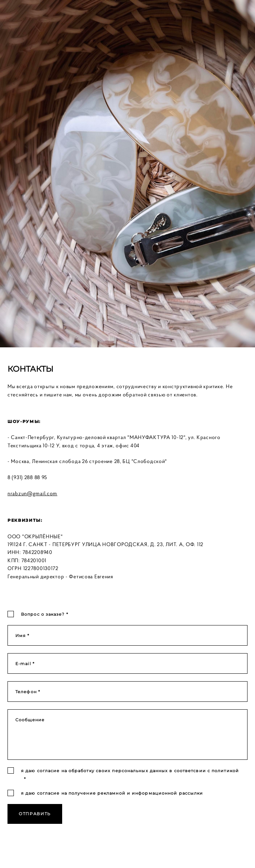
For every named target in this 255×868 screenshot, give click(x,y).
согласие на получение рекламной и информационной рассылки (120, 793)
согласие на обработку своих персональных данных (103, 771)
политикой (225, 771)
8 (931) (16, 477)
